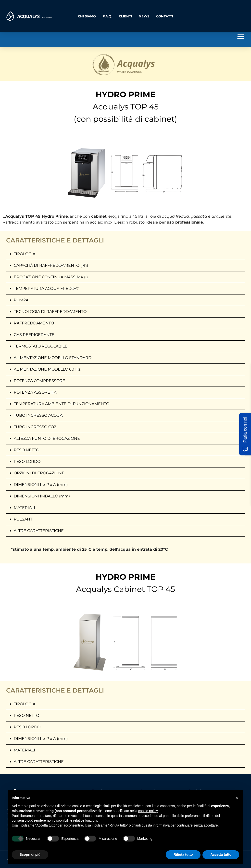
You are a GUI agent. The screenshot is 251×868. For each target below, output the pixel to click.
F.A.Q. (107, 16)
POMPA (21, 300)
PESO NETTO (26, 450)
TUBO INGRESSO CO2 (35, 427)
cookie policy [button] (148, 811)
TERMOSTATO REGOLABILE (41, 346)
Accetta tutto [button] (221, 855)
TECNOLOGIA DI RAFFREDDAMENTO (50, 312)
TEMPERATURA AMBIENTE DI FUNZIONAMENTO (62, 404)
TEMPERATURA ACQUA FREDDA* (46, 288)
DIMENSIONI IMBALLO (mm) (42, 496)
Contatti (165, 16)
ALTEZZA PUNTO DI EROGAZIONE (47, 438)
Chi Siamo (87, 16)
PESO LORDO (27, 461)
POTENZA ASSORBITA (35, 392)
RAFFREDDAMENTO (34, 323)
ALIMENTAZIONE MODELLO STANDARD (53, 358)
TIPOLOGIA (25, 254)
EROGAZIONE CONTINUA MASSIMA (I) (51, 277)
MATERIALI (24, 508)
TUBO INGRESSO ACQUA (38, 415)
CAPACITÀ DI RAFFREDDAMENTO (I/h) (51, 265)
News (144, 16)
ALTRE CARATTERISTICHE (39, 531)
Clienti (125, 16)
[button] (241, 37)
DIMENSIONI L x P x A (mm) (41, 485)
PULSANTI (24, 519)
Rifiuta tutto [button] (183, 855)
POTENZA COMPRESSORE (39, 381)
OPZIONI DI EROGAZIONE (39, 473)
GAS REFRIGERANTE (34, 335)
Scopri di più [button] (30, 855)
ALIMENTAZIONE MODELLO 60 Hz (47, 369)
